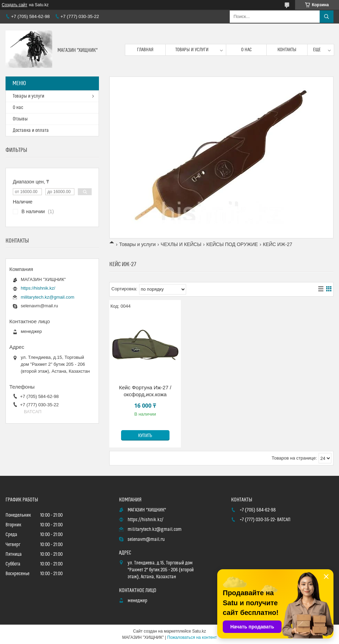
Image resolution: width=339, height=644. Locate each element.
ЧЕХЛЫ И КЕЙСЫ (181, 244)
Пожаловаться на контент (192, 637)
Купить (145, 436)
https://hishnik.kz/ (38, 288)
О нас (246, 50)
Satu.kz (199, 631)
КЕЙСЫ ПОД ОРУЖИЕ (232, 244)
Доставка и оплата (31, 130)
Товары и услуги (192, 50)
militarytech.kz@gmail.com (48, 297)
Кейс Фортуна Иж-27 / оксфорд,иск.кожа (145, 391)
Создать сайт (15, 5)
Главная (145, 50)
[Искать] (327, 17)
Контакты (287, 50)
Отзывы (20, 119)
